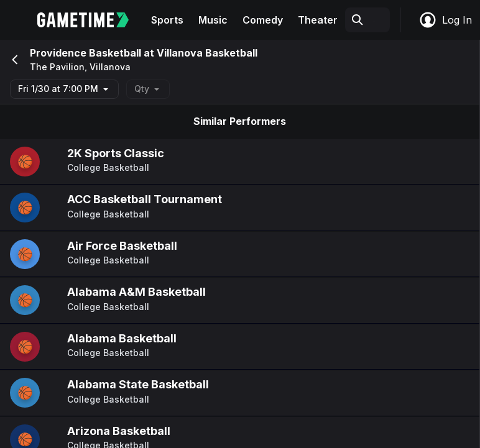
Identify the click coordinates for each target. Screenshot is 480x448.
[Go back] (14, 60)
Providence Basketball (85, 53)
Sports (167, 20)
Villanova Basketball (207, 53)
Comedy (263, 20)
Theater (318, 20)
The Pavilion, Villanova (80, 67)
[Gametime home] (90, 20)
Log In (445, 20)
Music (213, 20)
